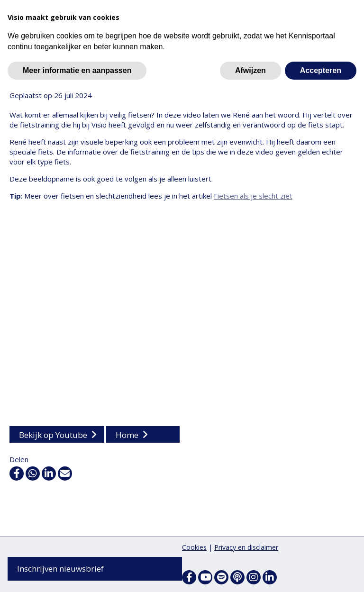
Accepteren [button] (321, 70)
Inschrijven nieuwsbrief (60, 569)
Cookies (194, 547)
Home (127, 435)
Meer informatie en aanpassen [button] (77, 70)
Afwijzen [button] (250, 70)
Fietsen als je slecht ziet (253, 197)
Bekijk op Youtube (53, 435)
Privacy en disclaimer (246, 547)
